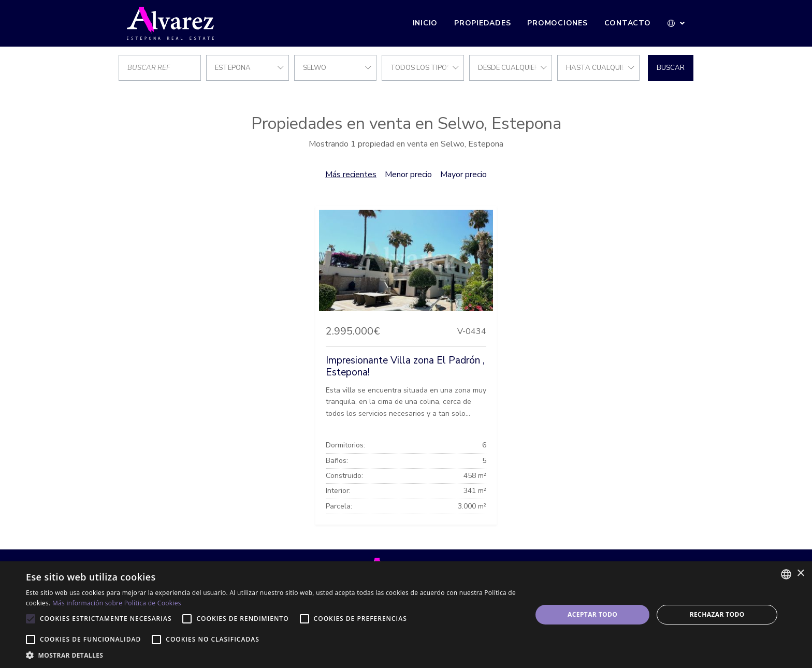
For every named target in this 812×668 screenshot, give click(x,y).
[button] (677, 23)
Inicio (425, 23)
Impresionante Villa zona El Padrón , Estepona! (405, 366)
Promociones (557, 23)
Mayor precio (463, 175)
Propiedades (482, 23)
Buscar (671, 68)
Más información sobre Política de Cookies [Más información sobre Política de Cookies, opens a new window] (117, 603)
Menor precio (408, 175)
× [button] (800, 573)
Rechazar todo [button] (717, 614)
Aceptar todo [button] (592, 614)
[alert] (406, 615)
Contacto (628, 23)
